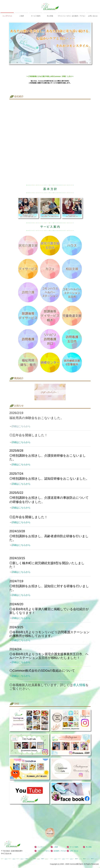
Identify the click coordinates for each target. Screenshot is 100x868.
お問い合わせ (93, 16)
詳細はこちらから (21, 442)
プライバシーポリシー (64, 16)
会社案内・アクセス (79, 16)
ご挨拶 (21, 16)
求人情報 (50, 16)
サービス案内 (36, 16)
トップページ (7, 16)
